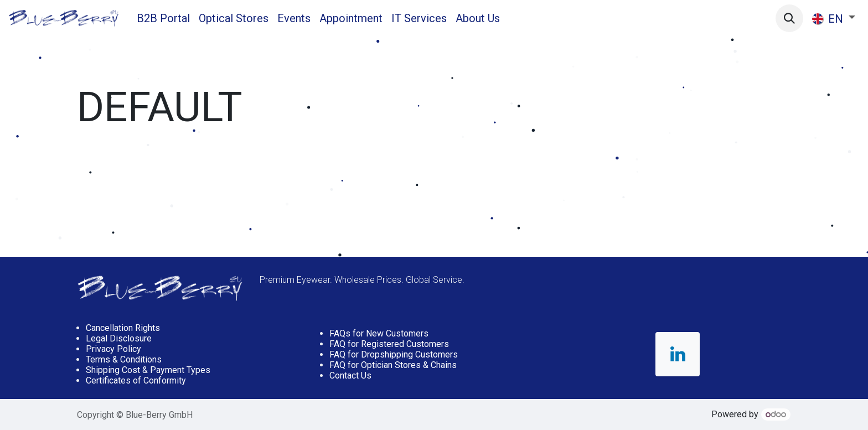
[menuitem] (163, 18)
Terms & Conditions (124, 359)
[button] (789, 18)
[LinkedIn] (678, 354)
